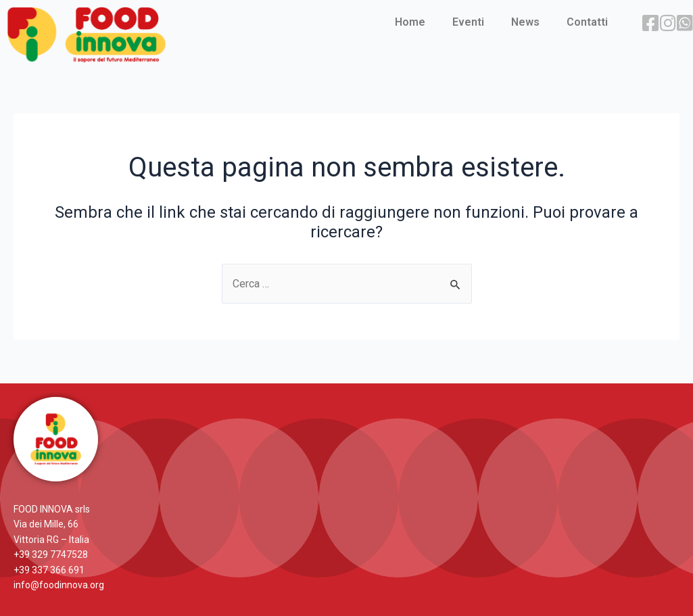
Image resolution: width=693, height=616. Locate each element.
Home (410, 22)
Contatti (587, 22)
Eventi (468, 22)
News (525, 22)
